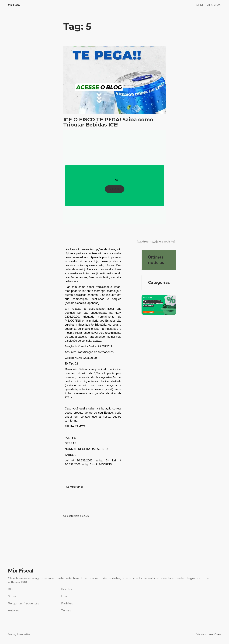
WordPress (215, 634)
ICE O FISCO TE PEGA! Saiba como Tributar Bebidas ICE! (108, 122)
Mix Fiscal (14, 5)
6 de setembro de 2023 (76, 516)
